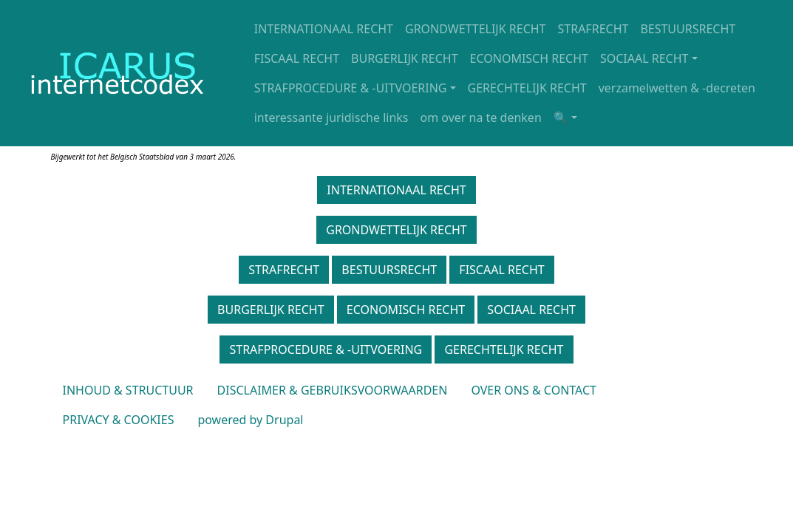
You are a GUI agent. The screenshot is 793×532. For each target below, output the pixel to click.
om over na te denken (481, 117)
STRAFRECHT (593, 29)
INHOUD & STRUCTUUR (128, 390)
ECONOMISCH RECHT (529, 58)
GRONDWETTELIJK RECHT (476, 29)
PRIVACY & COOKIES (119, 420)
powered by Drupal (250, 420)
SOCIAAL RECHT (644, 58)
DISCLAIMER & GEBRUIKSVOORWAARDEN (333, 390)
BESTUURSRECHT (688, 29)
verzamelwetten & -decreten (677, 88)
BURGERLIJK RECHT (405, 58)
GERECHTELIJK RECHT (527, 88)
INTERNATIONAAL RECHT (324, 29)
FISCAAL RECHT (297, 58)
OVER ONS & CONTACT (534, 390)
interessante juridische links (331, 117)
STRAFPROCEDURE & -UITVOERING (351, 88)
